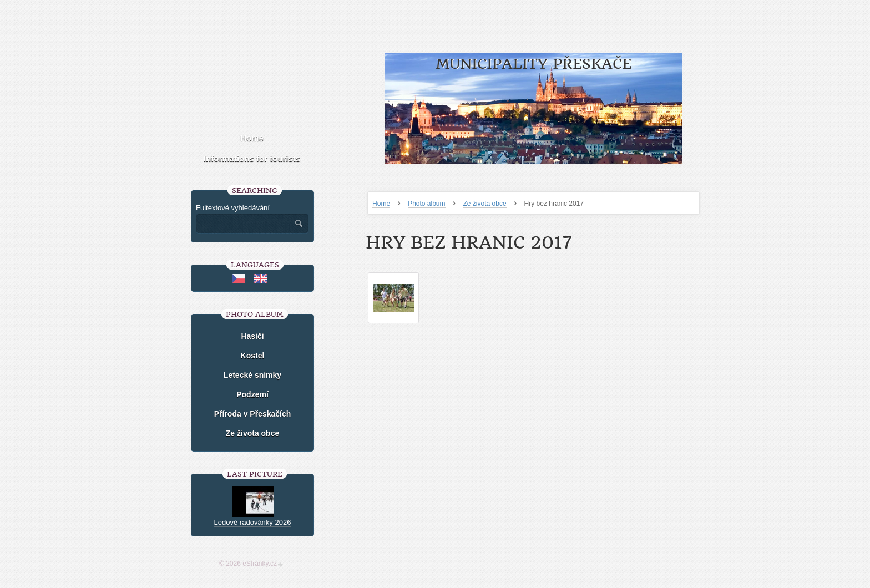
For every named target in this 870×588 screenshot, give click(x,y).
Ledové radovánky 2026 (253, 522)
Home (381, 204)
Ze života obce (485, 204)
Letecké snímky (252, 375)
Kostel (253, 356)
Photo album (426, 204)
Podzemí (252, 394)
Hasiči (252, 336)
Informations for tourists (252, 158)
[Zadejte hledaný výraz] (242, 224)
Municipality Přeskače (533, 64)
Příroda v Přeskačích (253, 414)
